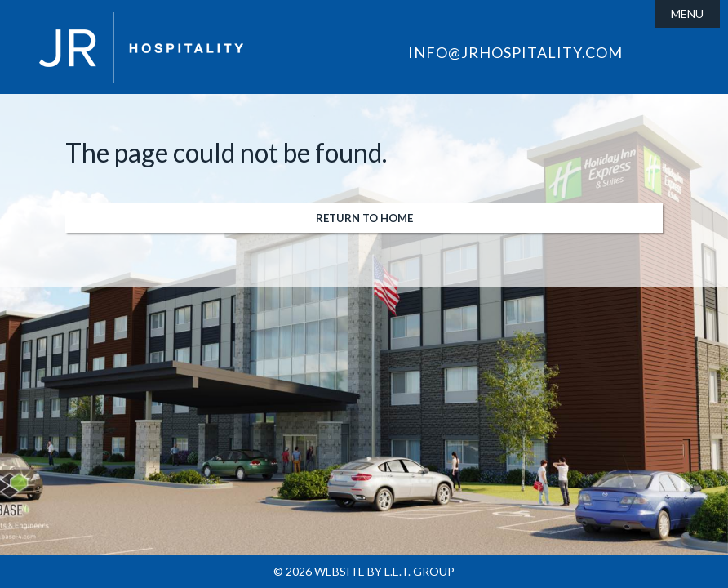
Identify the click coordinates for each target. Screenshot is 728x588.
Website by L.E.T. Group (384, 571)
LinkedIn (676, 56)
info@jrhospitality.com (515, 52)
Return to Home (364, 218)
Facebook (650, 56)
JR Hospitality (141, 48)
